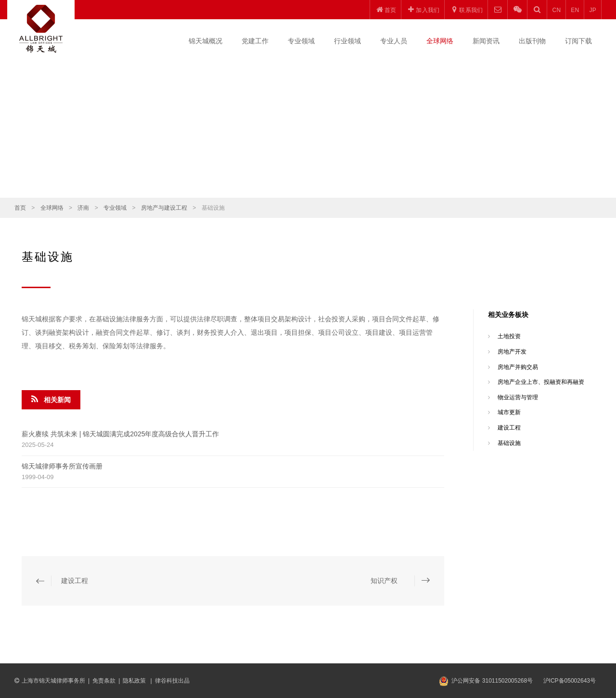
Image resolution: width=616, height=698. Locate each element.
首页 (20, 208)
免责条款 (104, 681)
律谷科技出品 (172, 681)
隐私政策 (135, 681)
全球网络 (440, 41)
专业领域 (301, 41)
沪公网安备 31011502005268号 (492, 681)
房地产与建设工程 (164, 208)
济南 (83, 208)
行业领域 (347, 41)
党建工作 (255, 41)
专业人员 (394, 41)
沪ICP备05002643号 (570, 681)
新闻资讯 (486, 41)
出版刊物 (532, 41)
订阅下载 (578, 41)
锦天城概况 (205, 41)
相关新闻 (51, 399)
